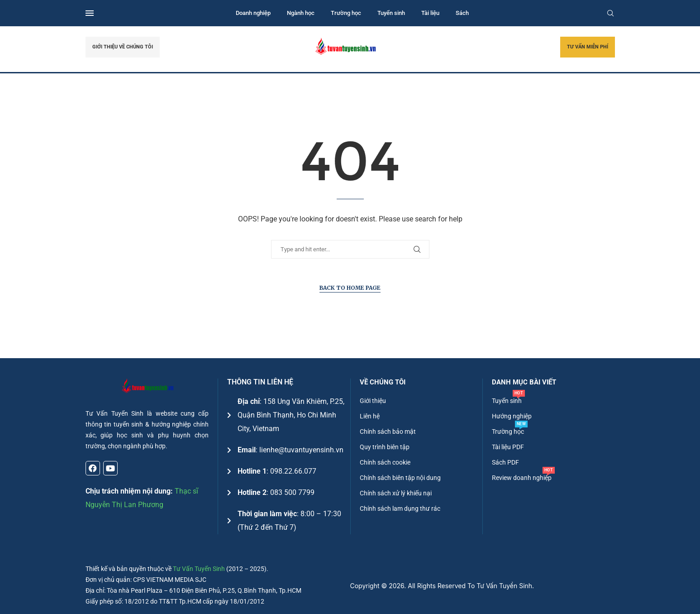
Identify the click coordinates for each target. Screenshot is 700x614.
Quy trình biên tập (385, 447)
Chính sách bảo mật (388, 432)
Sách (462, 13)
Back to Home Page (350, 288)
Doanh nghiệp (253, 13)
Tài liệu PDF (508, 447)
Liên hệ (370, 416)
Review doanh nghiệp (522, 478)
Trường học (346, 13)
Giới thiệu (373, 401)
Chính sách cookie (385, 462)
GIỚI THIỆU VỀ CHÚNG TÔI (123, 47)
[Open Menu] (90, 13)
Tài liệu (430, 13)
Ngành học (301, 13)
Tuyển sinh (391, 13)
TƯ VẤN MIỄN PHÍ (588, 47)
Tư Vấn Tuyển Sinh (199, 569)
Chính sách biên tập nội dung (400, 478)
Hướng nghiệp (512, 416)
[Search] (610, 13)
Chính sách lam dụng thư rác (400, 508)
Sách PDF (505, 462)
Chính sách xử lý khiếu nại (396, 493)
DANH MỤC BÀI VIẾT (524, 382)
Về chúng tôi (383, 382)
